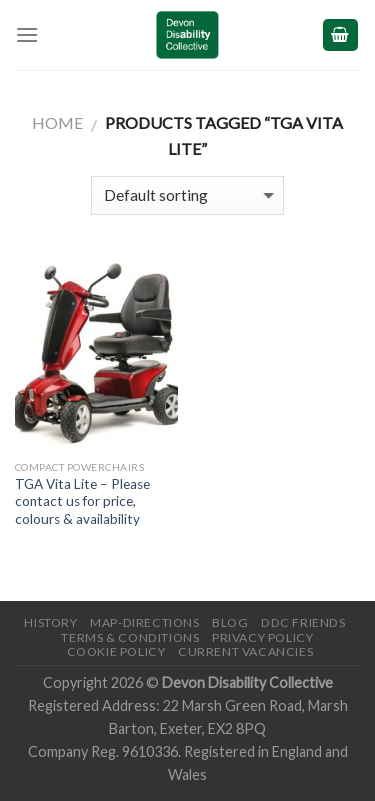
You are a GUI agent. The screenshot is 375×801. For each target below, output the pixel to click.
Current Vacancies (245, 651)
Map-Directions (145, 622)
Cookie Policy (116, 651)
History (50, 622)
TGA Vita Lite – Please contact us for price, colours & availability (82, 501)
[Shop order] (187, 195)
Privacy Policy (263, 637)
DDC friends (303, 622)
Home (57, 122)
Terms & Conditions (130, 637)
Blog (230, 622)
